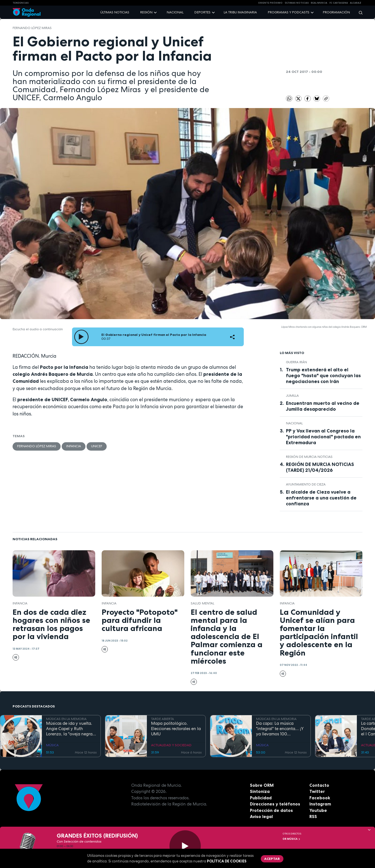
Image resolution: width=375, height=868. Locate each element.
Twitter (317, 791)
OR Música (292, 839)
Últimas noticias (115, 12)
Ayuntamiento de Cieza (306, 484)
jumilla (292, 396)
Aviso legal (261, 816)
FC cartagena (339, 3)
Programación (336, 12)
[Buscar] (359, 12)
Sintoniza (260, 791)
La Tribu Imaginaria (240, 12)
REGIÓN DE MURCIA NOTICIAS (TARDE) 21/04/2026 (320, 467)
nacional (294, 423)
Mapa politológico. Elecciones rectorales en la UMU (176, 729)
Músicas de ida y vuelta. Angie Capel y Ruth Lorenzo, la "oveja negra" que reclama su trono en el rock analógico (70, 729)
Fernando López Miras (32, 28)
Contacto (319, 785)
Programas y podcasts (289, 12)
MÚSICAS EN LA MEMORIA (66, 719)
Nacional (175, 12)
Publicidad (261, 798)
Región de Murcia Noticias (309, 457)
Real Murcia (319, 3)
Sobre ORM (262, 785)
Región (146, 12)
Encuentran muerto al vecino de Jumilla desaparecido (323, 406)
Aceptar (272, 859)
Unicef (97, 446)
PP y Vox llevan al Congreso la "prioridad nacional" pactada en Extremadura (323, 437)
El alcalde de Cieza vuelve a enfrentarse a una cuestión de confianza (321, 498)
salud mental (202, 603)
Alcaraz (356, 3)
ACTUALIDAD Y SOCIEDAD (171, 745)
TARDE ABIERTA (163, 719)
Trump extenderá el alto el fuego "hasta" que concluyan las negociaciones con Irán (323, 376)
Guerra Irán (296, 362)
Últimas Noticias (297, 3)
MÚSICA (52, 745)
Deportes (202, 12)
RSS (313, 816)
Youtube (318, 810)
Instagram (320, 804)
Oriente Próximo (270, 3)
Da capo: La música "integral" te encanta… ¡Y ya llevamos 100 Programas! (280, 729)
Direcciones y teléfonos (275, 804)
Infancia (74, 446)
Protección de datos (271, 810)
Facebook (320, 798)
